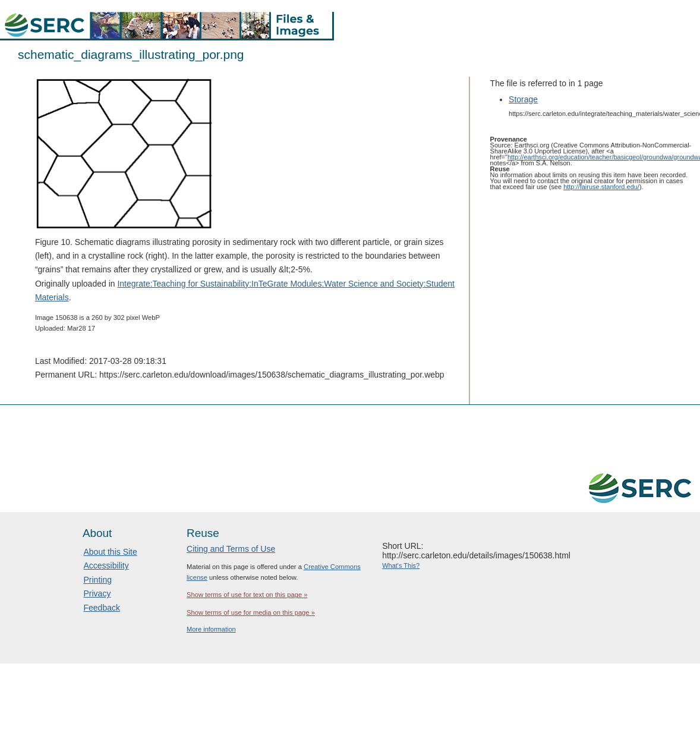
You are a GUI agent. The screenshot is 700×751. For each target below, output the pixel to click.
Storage (523, 99)
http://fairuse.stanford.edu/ (601, 187)
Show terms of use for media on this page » (251, 612)
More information (211, 629)
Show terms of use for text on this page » (247, 595)
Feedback (102, 608)
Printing (98, 580)
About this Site (111, 552)
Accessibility (106, 565)
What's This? (401, 565)
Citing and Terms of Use (231, 549)
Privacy (97, 593)
